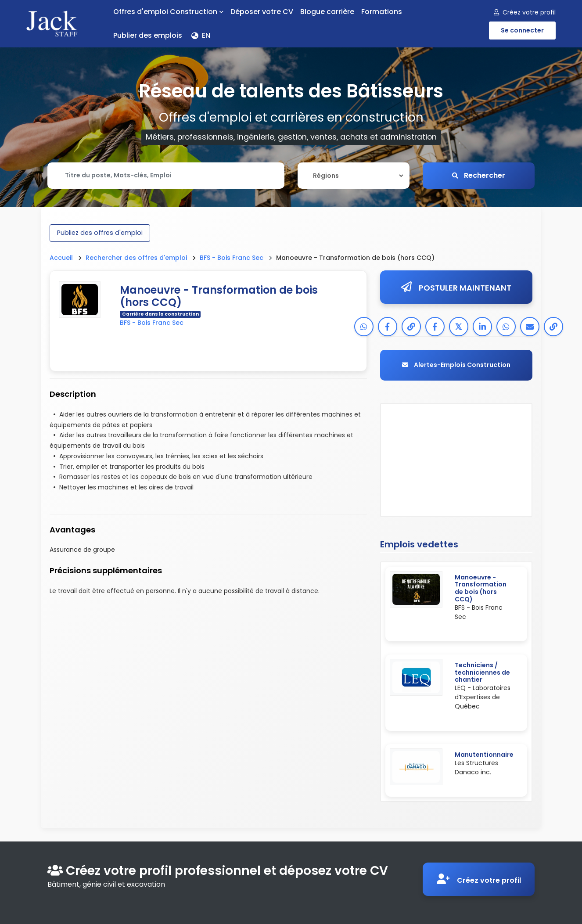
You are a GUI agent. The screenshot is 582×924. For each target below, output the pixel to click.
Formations (382, 12)
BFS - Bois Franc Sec (232, 258)
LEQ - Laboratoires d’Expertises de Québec (483, 697)
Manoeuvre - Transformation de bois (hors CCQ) (481, 588)
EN (201, 35)
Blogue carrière (327, 12)
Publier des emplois (148, 35)
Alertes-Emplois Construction (456, 365)
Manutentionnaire (484, 755)
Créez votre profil (525, 12)
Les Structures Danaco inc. (476, 768)
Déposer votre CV (262, 12)
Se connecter (522, 30)
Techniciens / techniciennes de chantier (482, 672)
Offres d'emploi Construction (168, 12)
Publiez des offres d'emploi (100, 233)
